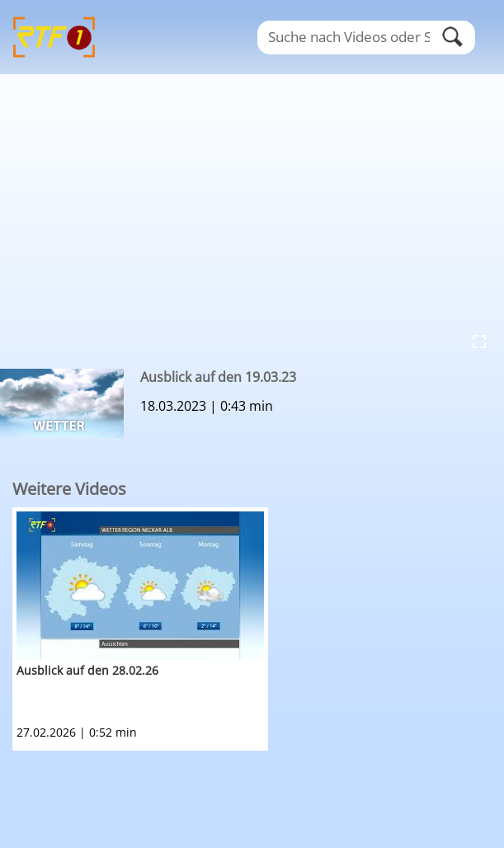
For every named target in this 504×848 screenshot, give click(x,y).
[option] (258, 629)
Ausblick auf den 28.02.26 (87, 670)
